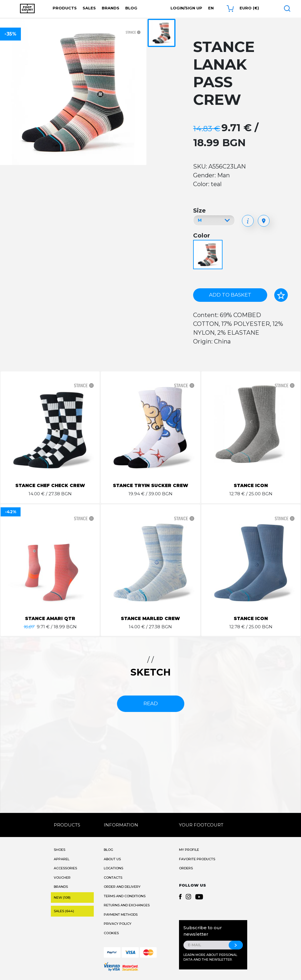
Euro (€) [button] (249, 8)
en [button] (211, 8)
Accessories (65, 868)
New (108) (62, 898)
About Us (112, 859)
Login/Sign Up (186, 8)
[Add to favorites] (281, 295)
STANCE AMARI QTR (50, 618)
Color (201, 235)
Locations (113, 868)
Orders (186, 868)
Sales (89, 8)
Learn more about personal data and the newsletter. (210, 957)
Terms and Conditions (125, 896)
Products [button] (65, 8)
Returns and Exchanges (127, 905)
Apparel (62, 859)
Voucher (62, 878)
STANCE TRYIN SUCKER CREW (150, 485)
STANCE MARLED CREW (150, 618)
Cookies (111, 933)
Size (199, 211)
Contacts (113, 878)
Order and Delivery (122, 887)
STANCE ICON (251, 485)
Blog (131, 8)
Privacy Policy (118, 924)
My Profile (189, 850)
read (151, 703)
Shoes (60, 850)
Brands (111, 8)
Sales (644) (64, 911)
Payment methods (121, 915)
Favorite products (197, 859)
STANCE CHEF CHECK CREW (50, 485)
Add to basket (230, 295)
